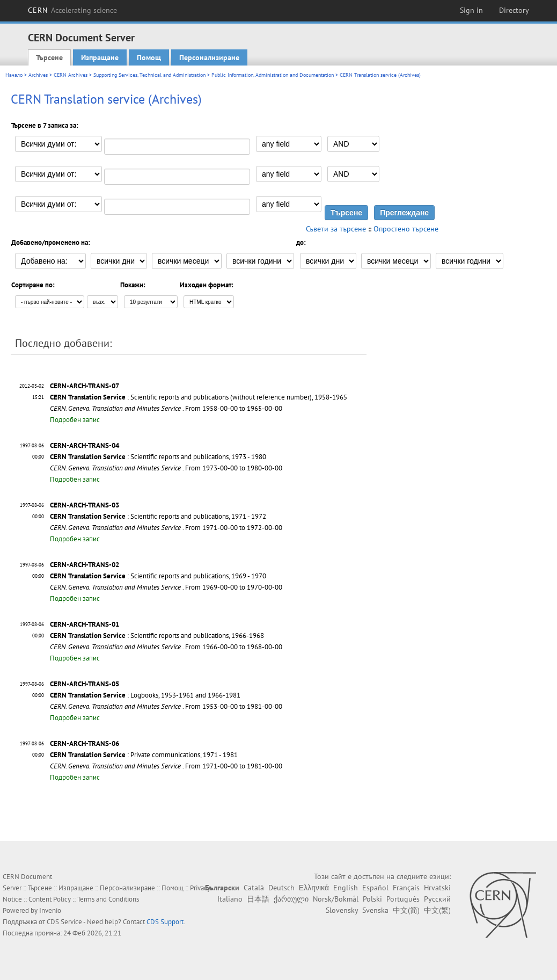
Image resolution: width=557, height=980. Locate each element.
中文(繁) (437, 910)
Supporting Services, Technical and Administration (149, 75)
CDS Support (165, 922)
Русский (437, 899)
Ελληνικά (314, 888)
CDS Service (64, 922)
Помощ (149, 57)
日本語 (258, 899)
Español (375, 888)
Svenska (375, 910)
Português (403, 899)
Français (406, 888)
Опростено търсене (406, 229)
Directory (514, 10)
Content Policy (50, 899)
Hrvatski (437, 888)
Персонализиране (209, 57)
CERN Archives (71, 75)
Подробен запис (75, 420)
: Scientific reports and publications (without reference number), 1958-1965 (199, 397)
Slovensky (342, 910)
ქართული (291, 899)
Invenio (50, 910)
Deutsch (281, 888)
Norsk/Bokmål (336, 899)
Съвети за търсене (336, 229)
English (346, 888)
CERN (72, 10)
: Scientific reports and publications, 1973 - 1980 (158, 457)
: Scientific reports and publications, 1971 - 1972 (158, 516)
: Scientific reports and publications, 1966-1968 (157, 636)
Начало (14, 75)
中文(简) (406, 910)
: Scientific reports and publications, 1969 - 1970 (158, 576)
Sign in (471, 10)
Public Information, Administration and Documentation (273, 75)
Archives (38, 75)
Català (254, 888)
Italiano (230, 899)
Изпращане (100, 57)
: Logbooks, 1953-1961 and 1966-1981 (145, 695)
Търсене (49, 57)
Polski (372, 899)
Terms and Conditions (108, 899)
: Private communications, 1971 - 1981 (144, 755)
